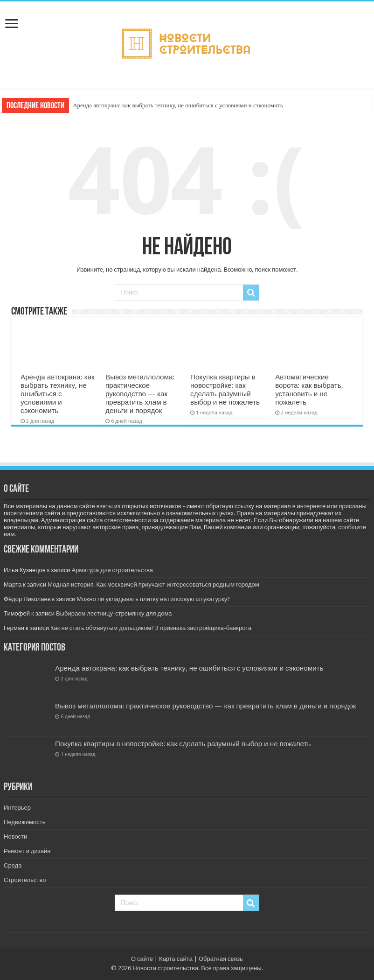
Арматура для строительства (113, 570)
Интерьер (17, 808)
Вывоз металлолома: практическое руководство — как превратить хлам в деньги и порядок (140, 394)
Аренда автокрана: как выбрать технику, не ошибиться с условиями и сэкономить (178, 105)
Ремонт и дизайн (27, 851)
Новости (15, 836)
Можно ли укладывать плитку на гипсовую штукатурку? (154, 599)
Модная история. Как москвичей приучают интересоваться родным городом (153, 584)
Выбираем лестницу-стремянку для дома (114, 613)
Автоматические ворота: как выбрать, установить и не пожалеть (309, 390)
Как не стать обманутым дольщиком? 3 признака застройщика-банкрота (151, 628)
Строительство (25, 880)
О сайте (142, 959)
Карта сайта (176, 959)
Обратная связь (221, 959)
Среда (13, 865)
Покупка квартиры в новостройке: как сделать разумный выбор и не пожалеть (225, 390)
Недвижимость (24, 822)
